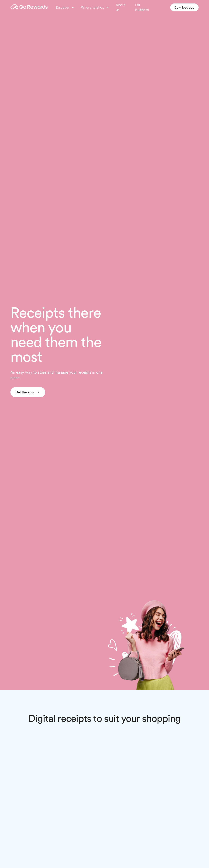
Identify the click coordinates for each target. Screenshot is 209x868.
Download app (184, 7)
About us (121, 7)
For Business (142, 7)
